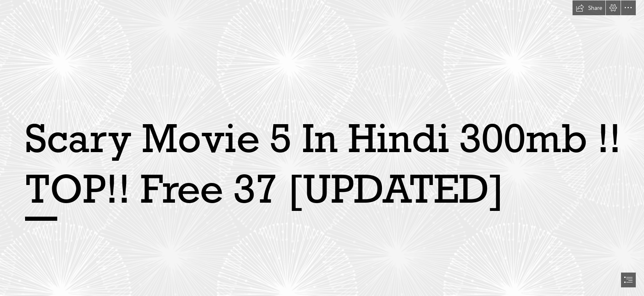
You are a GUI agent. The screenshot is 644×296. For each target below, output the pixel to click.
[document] (322, 148)
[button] (589, 8)
